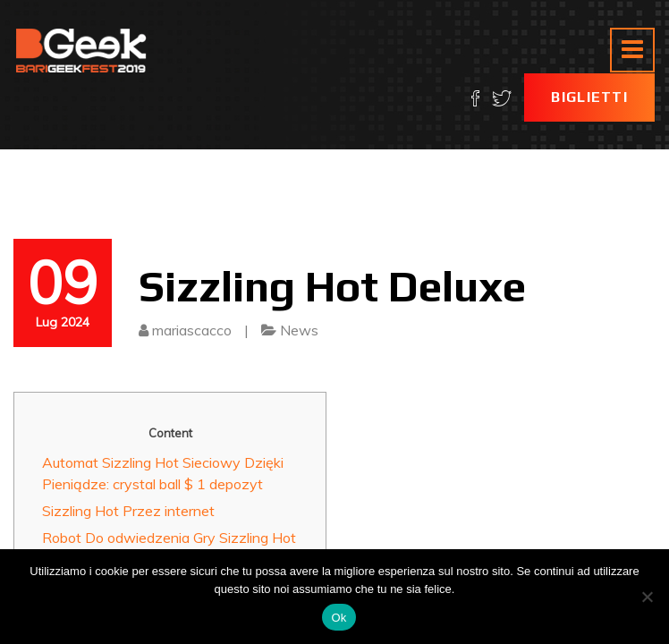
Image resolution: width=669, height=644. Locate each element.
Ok (339, 618)
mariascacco (192, 330)
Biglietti (589, 97)
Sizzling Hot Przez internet (128, 511)
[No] (647, 597)
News (299, 330)
